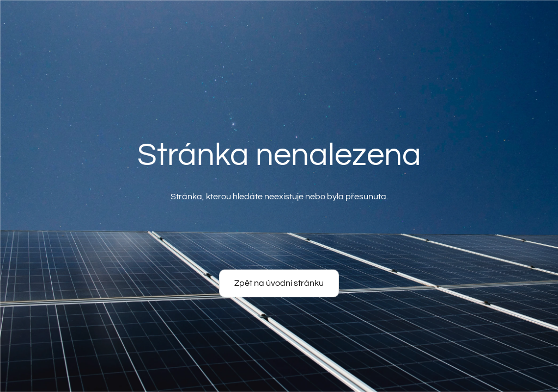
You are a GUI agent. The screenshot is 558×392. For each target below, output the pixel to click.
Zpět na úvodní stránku (279, 283)
